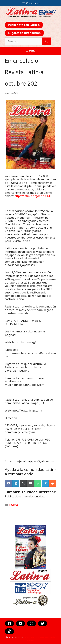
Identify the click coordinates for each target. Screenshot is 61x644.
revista (14, 505)
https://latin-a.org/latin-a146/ (34, 196)
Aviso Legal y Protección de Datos (40, 639)
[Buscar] (47, 41)
